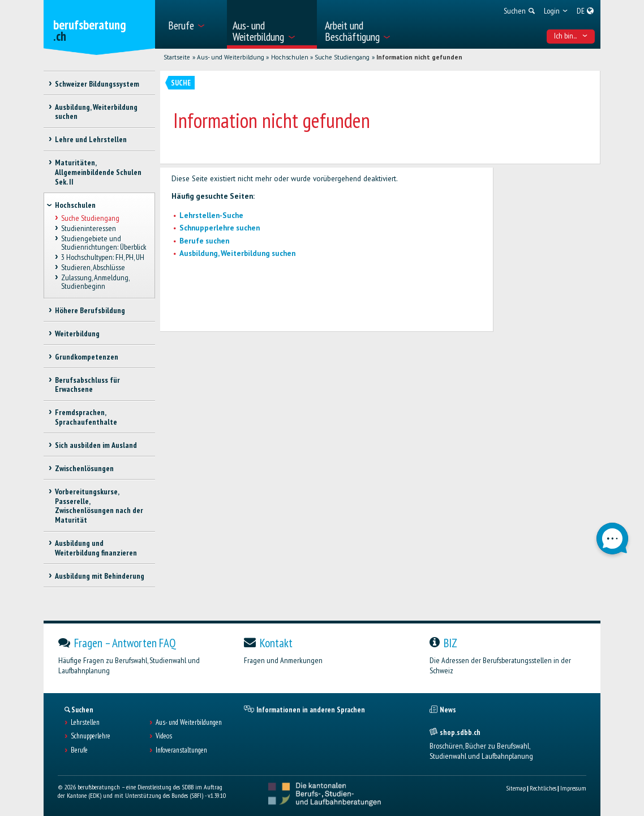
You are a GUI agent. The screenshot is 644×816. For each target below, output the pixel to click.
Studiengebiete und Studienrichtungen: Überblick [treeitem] (104, 243)
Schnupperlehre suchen (220, 228)
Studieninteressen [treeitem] (89, 228)
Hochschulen (290, 57)
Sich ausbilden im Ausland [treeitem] (96, 445)
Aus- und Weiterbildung (231, 57)
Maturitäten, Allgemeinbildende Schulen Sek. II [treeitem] (98, 172)
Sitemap (516, 788)
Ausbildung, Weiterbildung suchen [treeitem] (96, 112)
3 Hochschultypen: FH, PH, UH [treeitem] (103, 257)
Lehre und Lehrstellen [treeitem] (91, 139)
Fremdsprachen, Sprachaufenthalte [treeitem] (86, 417)
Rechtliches (543, 788)
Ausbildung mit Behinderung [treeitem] (100, 576)
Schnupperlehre (91, 736)
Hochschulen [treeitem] (75, 205)
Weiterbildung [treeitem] (77, 334)
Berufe (79, 750)
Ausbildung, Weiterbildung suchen (237, 253)
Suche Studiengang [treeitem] (90, 218)
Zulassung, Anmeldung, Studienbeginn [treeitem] (95, 282)
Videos (164, 736)
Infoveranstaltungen (181, 750)
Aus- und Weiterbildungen (189, 723)
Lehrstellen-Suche (211, 215)
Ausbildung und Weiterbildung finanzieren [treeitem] (96, 548)
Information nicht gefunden (419, 57)
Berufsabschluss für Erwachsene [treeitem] (87, 385)
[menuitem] (194, 24)
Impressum (573, 788)
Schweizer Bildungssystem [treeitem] (97, 84)
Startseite (177, 57)
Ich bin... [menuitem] (571, 36)
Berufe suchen (204, 241)
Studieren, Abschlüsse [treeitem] (93, 268)
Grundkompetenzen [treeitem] (87, 357)
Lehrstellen (85, 723)
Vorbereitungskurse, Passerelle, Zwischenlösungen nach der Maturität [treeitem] (99, 506)
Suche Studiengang (342, 57)
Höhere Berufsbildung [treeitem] (90, 310)
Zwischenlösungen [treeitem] (84, 468)
